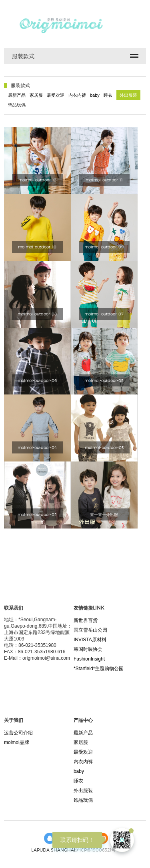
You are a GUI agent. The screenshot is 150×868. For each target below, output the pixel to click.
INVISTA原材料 (90, 640)
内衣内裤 (77, 95)
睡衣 (108, 95)
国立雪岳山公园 (90, 630)
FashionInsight (89, 659)
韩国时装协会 (88, 649)
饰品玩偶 (17, 105)
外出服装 (128, 95)
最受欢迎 (56, 95)
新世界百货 (86, 620)
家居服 (36, 95)
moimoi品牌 (17, 742)
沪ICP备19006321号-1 (97, 850)
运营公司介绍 (18, 733)
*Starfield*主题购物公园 (99, 669)
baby (95, 95)
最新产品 (17, 95)
